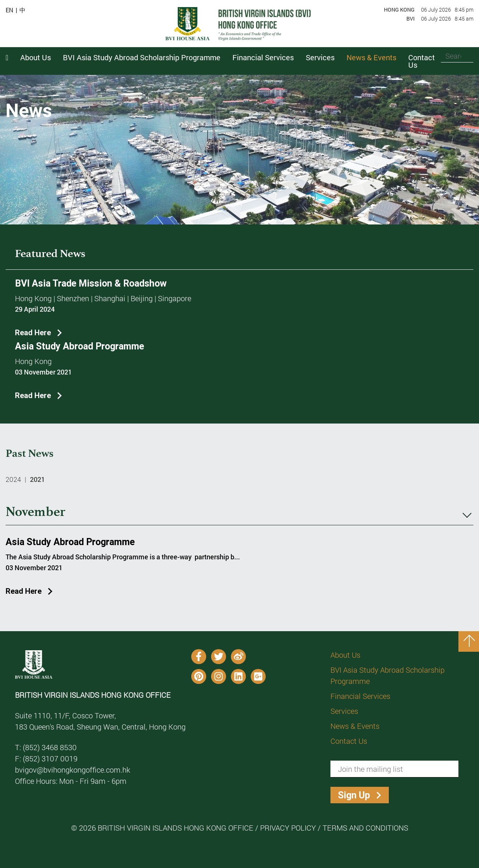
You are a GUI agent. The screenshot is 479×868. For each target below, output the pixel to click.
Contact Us (422, 61)
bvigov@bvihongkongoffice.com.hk (73, 770)
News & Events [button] (371, 57)
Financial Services (360, 696)
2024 (13, 479)
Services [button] (320, 57)
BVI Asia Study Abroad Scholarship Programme (388, 675)
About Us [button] (36, 57)
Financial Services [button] (263, 57)
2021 (37, 479)
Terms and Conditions (365, 828)
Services (344, 711)
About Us (345, 655)
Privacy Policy (288, 828)
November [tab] (239, 512)
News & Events (355, 726)
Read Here (33, 332)
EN (9, 10)
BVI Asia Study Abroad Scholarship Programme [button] (142, 57)
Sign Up (354, 795)
